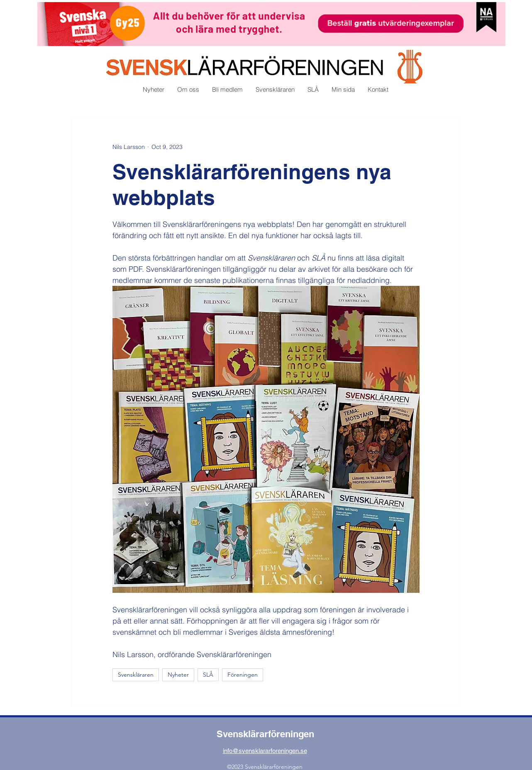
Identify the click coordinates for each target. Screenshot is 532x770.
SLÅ (208, 675)
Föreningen (243, 675)
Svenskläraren (136, 675)
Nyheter (178, 675)
